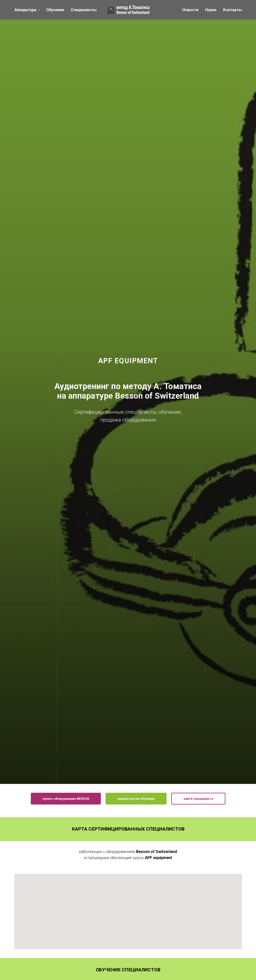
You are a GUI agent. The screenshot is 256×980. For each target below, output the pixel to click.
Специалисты (84, 10)
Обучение (55, 10)
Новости (190, 10)
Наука (211, 10)
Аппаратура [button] (26, 10)
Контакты (232, 10)
